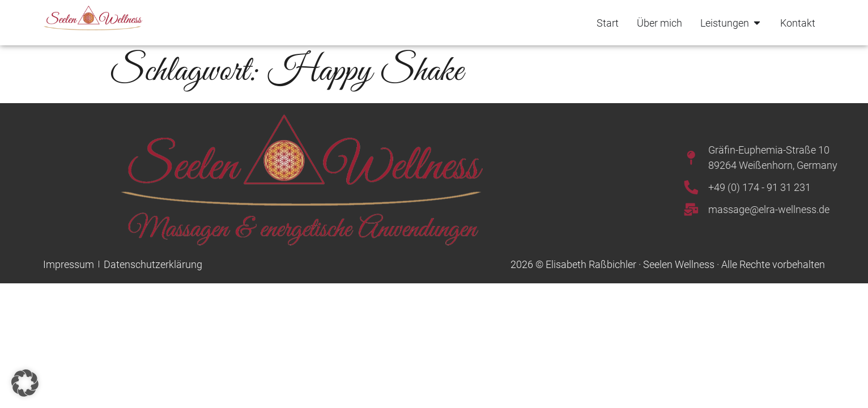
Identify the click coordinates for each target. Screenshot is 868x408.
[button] (25, 383)
